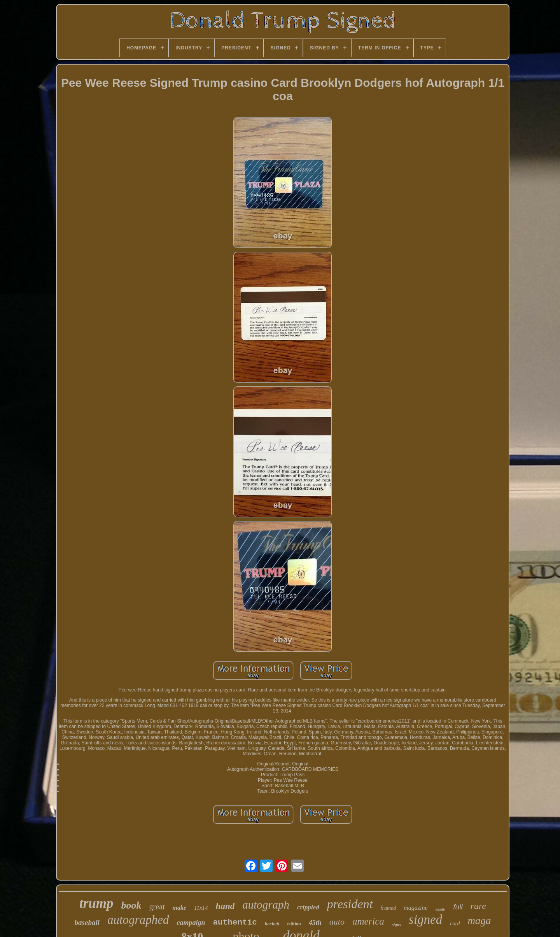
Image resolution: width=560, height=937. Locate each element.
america (368, 921)
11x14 (201, 908)
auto (337, 922)
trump (96, 903)
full (458, 907)
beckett (272, 924)
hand (225, 906)
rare (478, 906)
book (131, 905)
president (350, 904)
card (455, 924)
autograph (266, 905)
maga (479, 921)
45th (315, 923)
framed (388, 908)
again (441, 909)
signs (396, 925)
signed (425, 919)
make (180, 908)
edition (294, 924)
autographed (138, 920)
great (157, 907)
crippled (308, 907)
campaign (191, 923)
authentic (235, 922)
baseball (87, 922)
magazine (416, 908)
